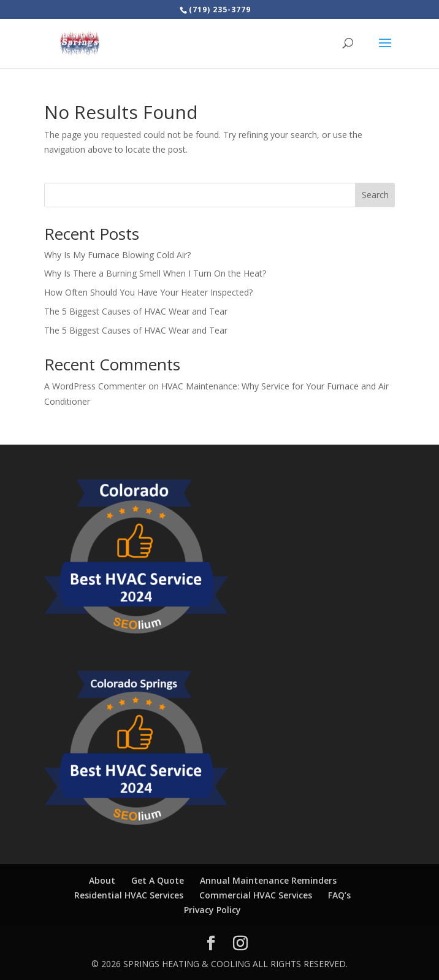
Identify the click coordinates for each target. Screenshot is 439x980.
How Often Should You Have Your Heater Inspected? (148, 292)
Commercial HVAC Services (256, 895)
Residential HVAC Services (129, 895)
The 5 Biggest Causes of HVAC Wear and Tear (136, 311)
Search (375, 195)
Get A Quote (158, 880)
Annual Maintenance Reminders (268, 880)
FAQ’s (339, 895)
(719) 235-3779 (220, 10)
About (102, 880)
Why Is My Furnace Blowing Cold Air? (117, 255)
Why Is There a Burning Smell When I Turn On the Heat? (155, 273)
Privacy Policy (212, 910)
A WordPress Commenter (95, 386)
